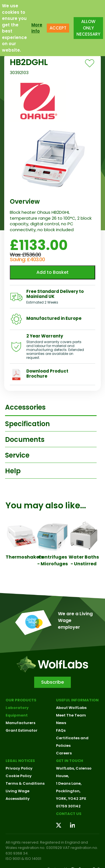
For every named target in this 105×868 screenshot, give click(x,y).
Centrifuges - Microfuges (53, 560)
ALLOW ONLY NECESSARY (88, 28)
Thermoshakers (25, 557)
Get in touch (70, 761)
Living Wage (17, 791)
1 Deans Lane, (69, 783)
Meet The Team (71, 715)
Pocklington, (68, 791)
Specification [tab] (27, 424)
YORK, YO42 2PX (71, 799)
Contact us (69, 814)
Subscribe (53, 682)
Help (13, 471)
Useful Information (77, 700)
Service (17, 455)
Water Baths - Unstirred (84, 560)
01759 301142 (68, 806)
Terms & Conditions (25, 783)
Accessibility (18, 799)
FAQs (61, 730)
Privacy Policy (19, 768)
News (61, 723)
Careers (64, 753)
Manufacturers (20, 723)
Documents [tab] (25, 439)
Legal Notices (20, 761)
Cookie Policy (19, 776)
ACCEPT (58, 28)
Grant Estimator (22, 730)
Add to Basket (53, 272)
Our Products (21, 700)
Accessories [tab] (25, 407)
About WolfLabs (71, 708)
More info (37, 28)
